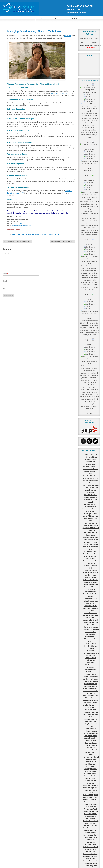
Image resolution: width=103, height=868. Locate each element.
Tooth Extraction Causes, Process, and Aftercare (91, 738)
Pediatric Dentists (91, 799)
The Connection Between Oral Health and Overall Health (91, 249)
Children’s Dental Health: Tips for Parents (17, 242)
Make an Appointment (13, 810)
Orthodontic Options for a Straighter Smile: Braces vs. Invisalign (91, 466)
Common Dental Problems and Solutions (91, 329)
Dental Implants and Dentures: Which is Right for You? (91, 256)
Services (58, 19)
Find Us (48, 810)
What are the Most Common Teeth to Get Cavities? (91, 625)
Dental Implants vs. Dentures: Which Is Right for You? (91, 473)
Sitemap (57, 860)
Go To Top (97, 841)
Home (28, 19)
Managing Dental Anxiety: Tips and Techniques (91, 414)
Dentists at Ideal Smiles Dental (61, 93)
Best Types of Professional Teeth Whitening (91, 707)
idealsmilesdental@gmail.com (76, 13)
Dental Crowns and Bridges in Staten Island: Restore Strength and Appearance (91, 128)
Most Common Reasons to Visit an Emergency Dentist (91, 636)
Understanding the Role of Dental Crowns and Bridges (91, 284)
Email (6, 281)
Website (6, 288)
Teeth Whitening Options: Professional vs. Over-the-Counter (91, 346)
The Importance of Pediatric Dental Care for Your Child (91, 270)
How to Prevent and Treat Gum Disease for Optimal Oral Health (91, 497)
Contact (74, 19)
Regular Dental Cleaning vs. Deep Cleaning (91, 745)
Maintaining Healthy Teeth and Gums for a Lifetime (91, 580)
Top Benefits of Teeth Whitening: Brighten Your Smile (91, 291)
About (43, 19)
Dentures (91, 773)
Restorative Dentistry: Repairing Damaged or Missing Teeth (91, 525)
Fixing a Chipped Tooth (91, 698)
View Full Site (51, 864)
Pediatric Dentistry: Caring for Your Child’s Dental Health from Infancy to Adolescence (91, 506)
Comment (7, 254)
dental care (68, 36)
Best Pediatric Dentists (91, 691)
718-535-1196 (73, 10)
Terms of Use (48, 860)
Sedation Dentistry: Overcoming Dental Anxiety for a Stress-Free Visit (36, 234)
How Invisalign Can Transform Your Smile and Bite (91, 277)
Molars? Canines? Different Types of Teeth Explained (91, 648)
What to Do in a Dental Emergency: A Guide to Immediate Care (91, 298)
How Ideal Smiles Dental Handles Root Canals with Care (91, 242)
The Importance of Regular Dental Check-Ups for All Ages (91, 490)
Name (6, 274)
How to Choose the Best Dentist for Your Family (91, 263)
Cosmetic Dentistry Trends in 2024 (63, 242)
